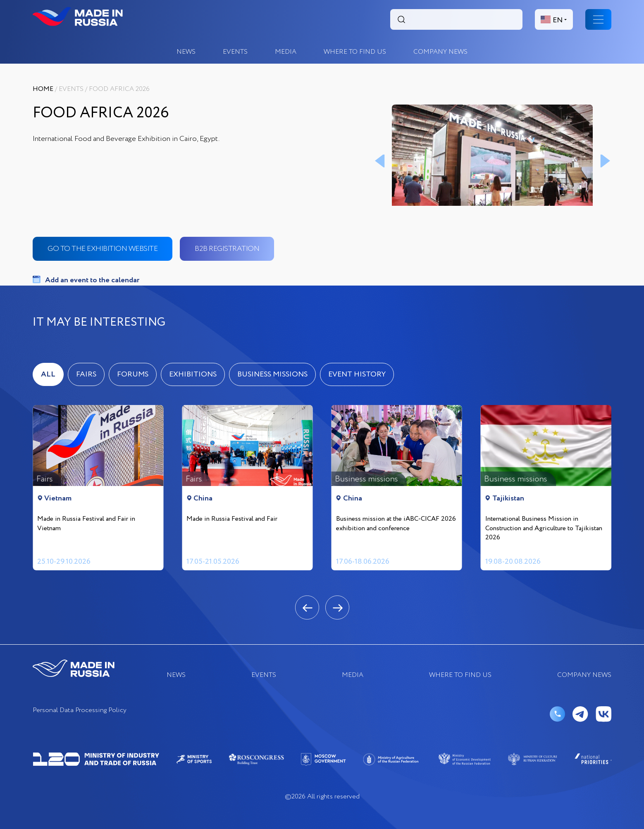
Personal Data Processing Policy (80, 711)
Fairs (86, 374)
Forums (133, 374)
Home (43, 89)
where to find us (355, 52)
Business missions (272, 374)
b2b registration (227, 249)
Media (286, 52)
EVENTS (235, 52)
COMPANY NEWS (440, 52)
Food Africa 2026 (119, 89)
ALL (48, 374)
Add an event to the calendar (92, 280)
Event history (357, 374)
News (186, 52)
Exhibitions (193, 374)
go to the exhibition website (103, 249)
